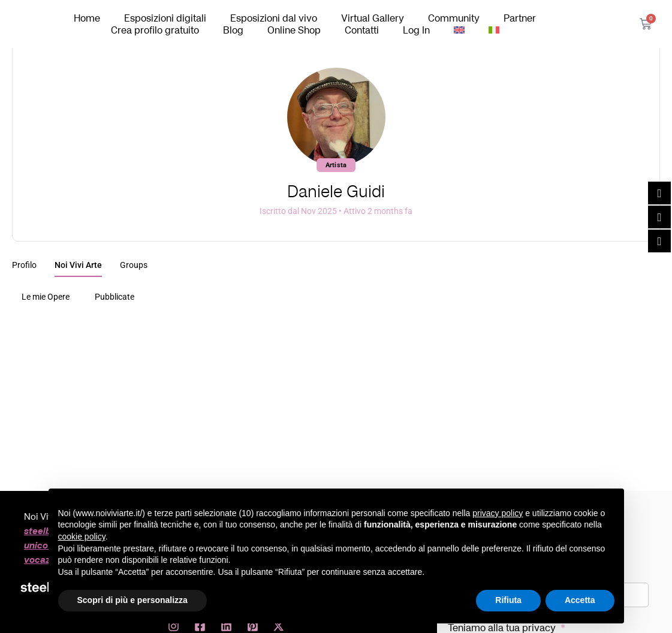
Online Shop (294, 30)
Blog (233, 30)
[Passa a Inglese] (459, 30)
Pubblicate (114, 297)
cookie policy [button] (82, 536)
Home (87, 18)
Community (454, 18)
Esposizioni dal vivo (274, 18)
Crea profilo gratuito (155, 30)
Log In (416, 30)
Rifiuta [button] (508, 600)
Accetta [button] (580, 600)
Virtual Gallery (373, 18)
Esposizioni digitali (165, 18)
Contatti (362, 30)
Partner (520, 18)
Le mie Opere (46, 297)
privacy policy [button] (498, 513)
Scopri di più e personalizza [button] (132, 600)
